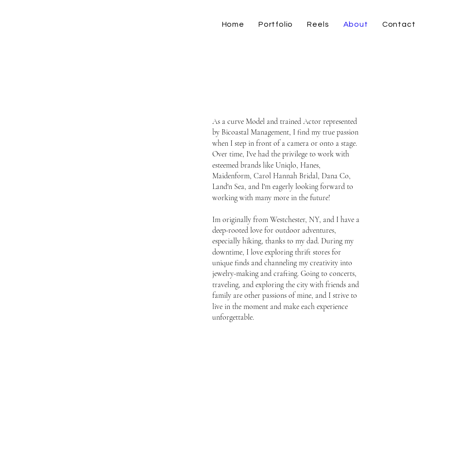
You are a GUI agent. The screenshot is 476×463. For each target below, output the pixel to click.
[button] (275, 24)
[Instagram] (435, 24)
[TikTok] (453, 24)
